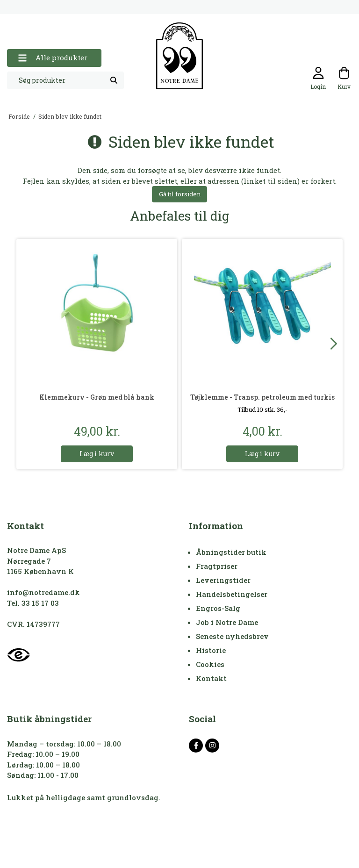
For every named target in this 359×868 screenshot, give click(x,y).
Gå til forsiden (180, 194)
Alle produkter (53, 58)
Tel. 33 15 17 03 (33, 603)
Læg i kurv (97, 454)
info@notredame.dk (43, 592)
